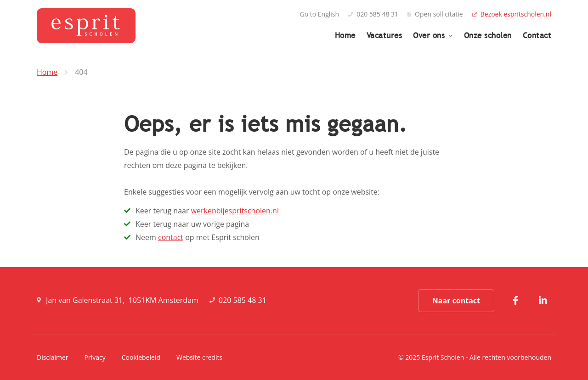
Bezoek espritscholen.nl (512, 14)
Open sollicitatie (435, 14)
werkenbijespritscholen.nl (235, 211)
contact (171, 237)
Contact (537, 36)
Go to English (320, 14)
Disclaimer (52, 357)
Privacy (95, 357)
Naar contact (456, 301)
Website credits (199, 357)
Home (345, 36)
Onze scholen (488, 36)
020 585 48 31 (373, 14)
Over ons (430, 36)
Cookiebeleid (141, 357)
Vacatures (384, 36)
